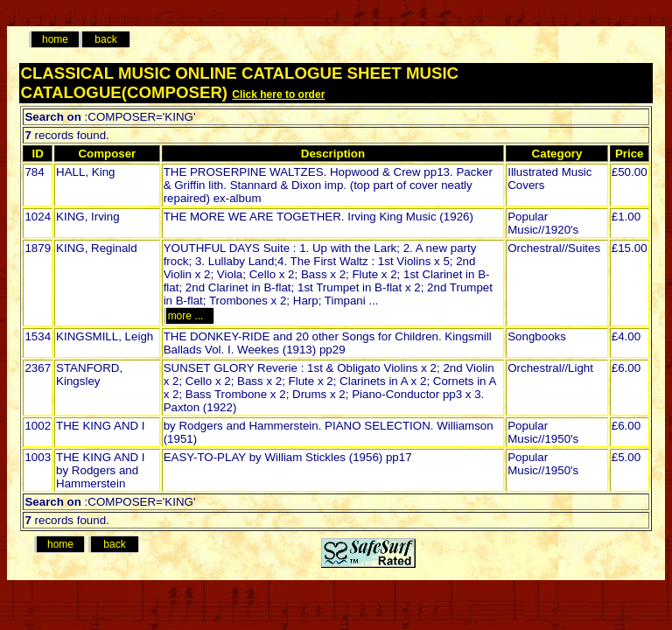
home (55, 39)
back (105, 39)
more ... (189, 316)
